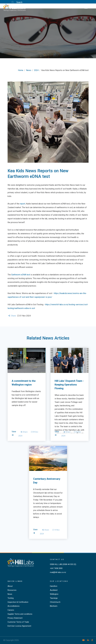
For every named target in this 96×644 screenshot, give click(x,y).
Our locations (59, 581)
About (10, 586)
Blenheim (54, 606)
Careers (11, 610)
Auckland (54, 590)
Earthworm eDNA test (21, 275)
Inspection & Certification (18, 602)
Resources (12, 590)
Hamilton (54, 586)
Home (21, 70)
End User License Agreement (19, 626)
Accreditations (14, 606)
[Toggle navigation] (86, 7)
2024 (36, 70)
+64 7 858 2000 (56, 568)
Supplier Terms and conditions (20, 614)
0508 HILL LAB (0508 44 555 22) (63, 564)
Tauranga (54, 598)
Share (12, 316)
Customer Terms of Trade (18, 622)
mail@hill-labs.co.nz (58, 572)
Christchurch (55, 602)
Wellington (54, 594)
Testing (11, 598)
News (29, 70)
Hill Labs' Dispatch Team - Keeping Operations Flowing (69, 385)
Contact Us (57, 559)
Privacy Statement (15, 618)
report (22, 204)
